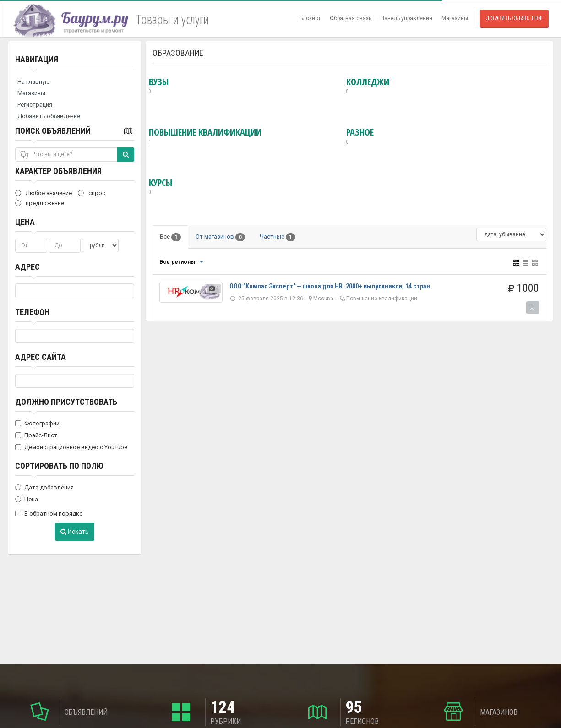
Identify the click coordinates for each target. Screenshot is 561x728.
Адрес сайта (41, 357)
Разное (360, 136)
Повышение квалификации (205, 136)
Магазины (455, 18)
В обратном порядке (49, 513)
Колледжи (368, 86)
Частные (278, 237)
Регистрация (35, 105)
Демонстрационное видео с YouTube (71, 447)
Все (170, 237)
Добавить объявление (515, 18)
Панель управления (406, 18)
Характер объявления (58, 171)
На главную (34, 82)
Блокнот (310, 18)
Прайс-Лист (36, 435)
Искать (75, 532)
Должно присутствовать (66, 402)
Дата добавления (44, 487)
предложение (40, 203)
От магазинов (220, 237)
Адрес (27, 267)
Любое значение (44, 193)
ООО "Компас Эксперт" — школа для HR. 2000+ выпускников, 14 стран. (331, 286)
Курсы (161, 187)
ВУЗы (159, 86)
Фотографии (37, 423)
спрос (92, 193)
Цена (25, 222)
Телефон (32, 312)
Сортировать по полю (59, 466)
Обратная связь (351, 18)
